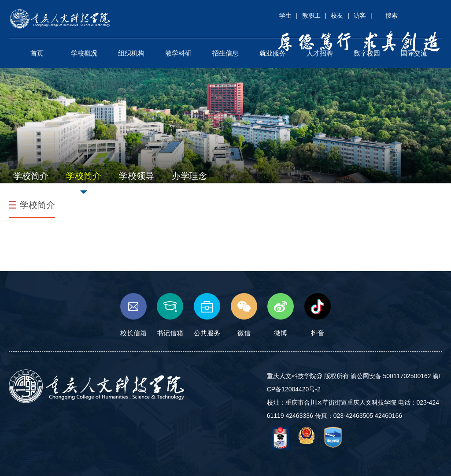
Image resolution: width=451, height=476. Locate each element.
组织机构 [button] (131, 53)
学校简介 (31, 176)
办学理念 (189, 176)
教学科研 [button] (178, 53)
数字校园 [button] (367, 53)
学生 (285, 15)
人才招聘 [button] (320, 53)
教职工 (311, 15)
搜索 (392, 15)
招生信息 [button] (225, 53)
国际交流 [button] (414, 53)
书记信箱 (170, 315)
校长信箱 (133, 315)
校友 (337, 15)
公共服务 (207, 315)
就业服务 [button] (273, 53)
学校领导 (137, 176)
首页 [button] (37, 53)
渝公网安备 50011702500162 (391, 376)
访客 (360, 15)
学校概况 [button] (84, 53)
